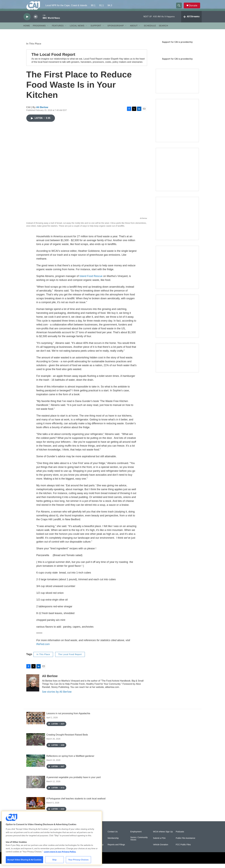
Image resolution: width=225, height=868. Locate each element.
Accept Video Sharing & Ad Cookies (24, 860)
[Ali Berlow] (33, 687)
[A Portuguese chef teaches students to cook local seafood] (36, 808)
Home (27, 30)
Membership (113, 842)
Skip (54, 860)
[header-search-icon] (180, 8)
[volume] (36, 21)
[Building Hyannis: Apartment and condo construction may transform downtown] (177, 362)
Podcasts (180, 836)
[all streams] (191, 21)
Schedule (150, 30)
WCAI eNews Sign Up (163, 836)
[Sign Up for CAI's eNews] (177, 174)
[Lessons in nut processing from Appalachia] (36, 722)
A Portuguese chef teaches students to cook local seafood (76, 803)
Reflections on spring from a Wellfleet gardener (70, 760)
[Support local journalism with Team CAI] (177, 85)
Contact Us (113, 836)
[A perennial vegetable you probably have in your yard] (36, 786)
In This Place (34, 48)
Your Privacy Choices (78, 860)
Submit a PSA (159, 842)
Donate (194, 8)
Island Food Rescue (91, 280)
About (134, 30)
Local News (77, 30)
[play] (27, 21)
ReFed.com (43, 648)
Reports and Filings (116, 849)
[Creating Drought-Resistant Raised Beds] (36, 744)
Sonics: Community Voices (139, 843)
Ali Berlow (42, 112)
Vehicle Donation (161, 849)
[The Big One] (177, 223)
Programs (39, 30)
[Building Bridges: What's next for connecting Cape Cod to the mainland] (177, 271)
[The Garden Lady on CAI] (177, 125)
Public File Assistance (186, 842)
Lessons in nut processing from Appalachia (68, 718)
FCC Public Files (183, 849)
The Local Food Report (70, 659)
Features (58, 30)
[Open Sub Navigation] (48, 30)
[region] (52, 838)
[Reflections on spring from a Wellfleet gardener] (36, 765)
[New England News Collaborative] (177, 320)
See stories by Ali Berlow (57, 696)
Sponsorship (116, 30)
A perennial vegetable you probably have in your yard (74, 782)
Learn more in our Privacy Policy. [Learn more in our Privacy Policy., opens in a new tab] (60, 852)
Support (96, 30)
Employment (136, 836)
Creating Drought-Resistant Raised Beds (67, 739)
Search (163, 30)
